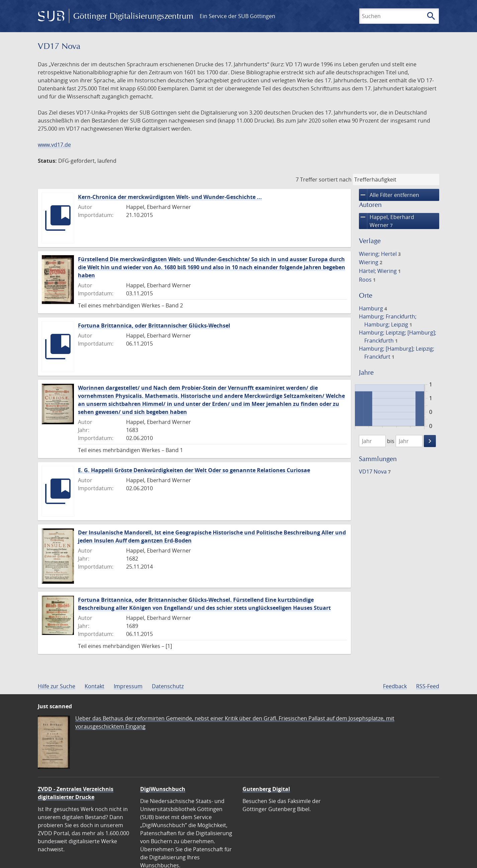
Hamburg (373, 308)
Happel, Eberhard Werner (387, 221)
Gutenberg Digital (266, 789)
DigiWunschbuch (163, 789)
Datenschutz (168, 686)
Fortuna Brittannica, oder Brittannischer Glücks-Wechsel (154, 325)
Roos (367, 280)
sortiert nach (335, 179)
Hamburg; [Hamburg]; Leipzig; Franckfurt (397, 353)
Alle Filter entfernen (389, 195)
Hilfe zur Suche (57, 686)
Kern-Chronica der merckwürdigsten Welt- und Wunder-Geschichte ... (170, 197)
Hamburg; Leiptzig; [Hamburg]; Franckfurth (398, 337)
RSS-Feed (428, 686)
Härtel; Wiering (380, 271)
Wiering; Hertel (380, 254)
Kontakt (94, 686)
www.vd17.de (54, 145)
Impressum (128, 686)
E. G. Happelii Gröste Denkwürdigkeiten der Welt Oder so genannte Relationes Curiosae (194, 470)
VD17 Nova (375, 472)
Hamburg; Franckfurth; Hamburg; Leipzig (388, 320)
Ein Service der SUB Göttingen (237, 16)
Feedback (395, 686)
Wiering (371, 262)
